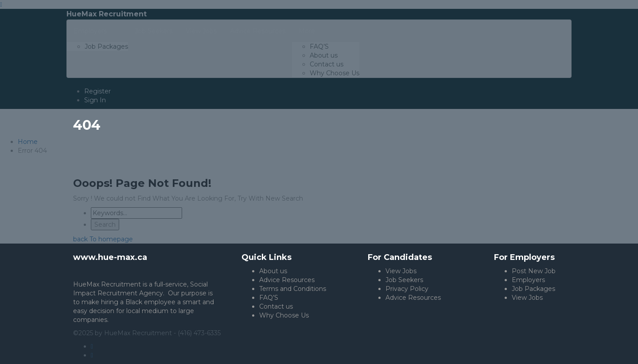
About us (273, 271)
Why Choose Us (284, 315)
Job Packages (533, 289)
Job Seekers (404, 280)
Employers (528, 280)
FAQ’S (269, 298)
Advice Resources (287, 280)
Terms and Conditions (293, 289)
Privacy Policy (407, 289)
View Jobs (401, 271)
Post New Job (534, 271)
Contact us (276, 306)
